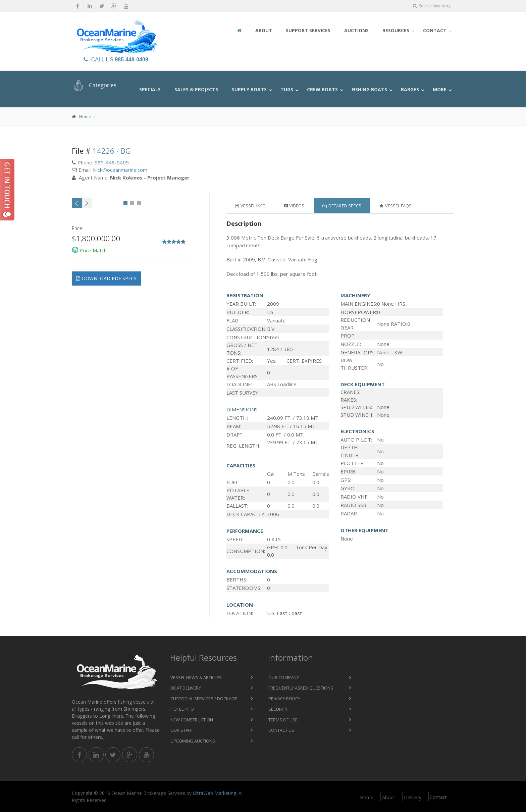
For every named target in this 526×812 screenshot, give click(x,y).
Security (278, 709)
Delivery (413, 797)
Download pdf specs (106, 278)
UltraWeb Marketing (215, 793)
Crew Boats (322, 89)
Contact (435, 30)
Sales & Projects (196, 89)
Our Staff (181, 730)
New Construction (192, 720)
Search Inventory (432, 6)
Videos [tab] (294, 206)
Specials (150, 89)
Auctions (356, 30)
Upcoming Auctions (193, 741)
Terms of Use (283, 720)
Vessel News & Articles (196, 677)
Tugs (287, 89)
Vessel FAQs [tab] (396, 206)
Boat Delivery (186, 688)
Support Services (308, 30)
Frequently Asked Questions (301, 688)
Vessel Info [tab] (250, 206)
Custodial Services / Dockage (204, 699)
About (264, 30)
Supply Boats (249, 89)
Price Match (93, 250)
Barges (410, 89)
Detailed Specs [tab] (342, 206)
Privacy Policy (284, 699)
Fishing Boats (369, 89)
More (440, 89)
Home (85, 116)
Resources (396, 30)
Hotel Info (182, 709)
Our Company (284, 677)
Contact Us (281, 730)
